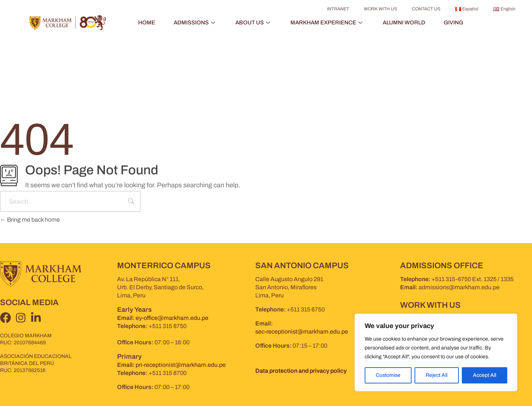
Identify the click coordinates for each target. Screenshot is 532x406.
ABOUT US (254, 23)
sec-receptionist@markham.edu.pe (302, 332)
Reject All (436, 375)
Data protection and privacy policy (301, 371)
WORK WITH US (381, 9)
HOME (147, 23)
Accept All (485, 375)
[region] (436, 352)
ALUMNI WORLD (404, 23)
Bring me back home (30, 220)
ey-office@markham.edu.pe (172, 318)
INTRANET (338, 9)
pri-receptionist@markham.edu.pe (181, 365)
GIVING (453, 23)
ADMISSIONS (195, 23)
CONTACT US (426, 9)
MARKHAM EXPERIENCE (327, 23)
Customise (388, 375)
